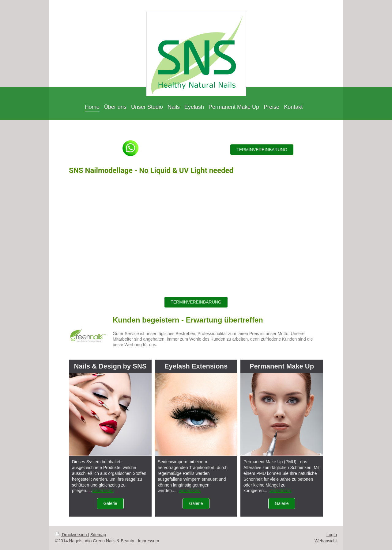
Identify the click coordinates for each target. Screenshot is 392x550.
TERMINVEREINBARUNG (262, 150)
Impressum (148, 541)
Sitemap (98, 535)
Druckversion (72, 535)
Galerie (110, 503)
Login (332, 535)
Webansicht (326, 541)
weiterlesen (103, 491)
